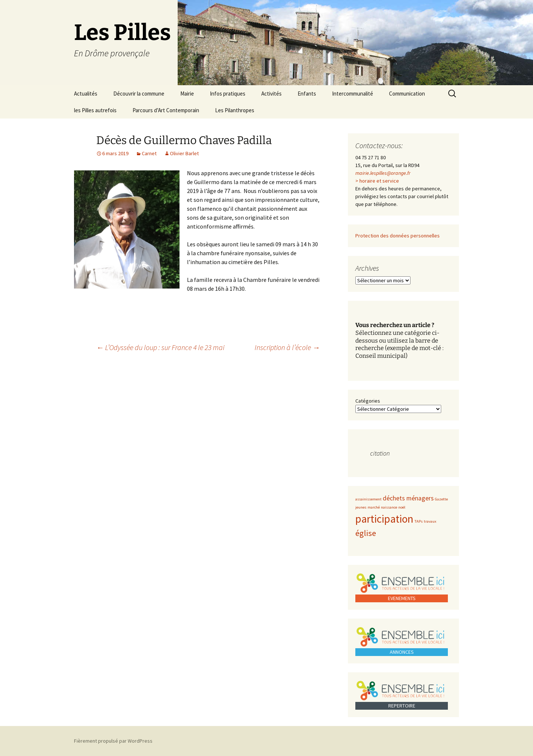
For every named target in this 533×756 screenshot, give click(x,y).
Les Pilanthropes (235, 110)
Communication (407, 94)
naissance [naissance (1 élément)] (389, 507)
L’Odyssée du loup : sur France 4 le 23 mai (160, 347)
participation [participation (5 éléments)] (384, 519)
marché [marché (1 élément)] (374, 507)
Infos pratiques (228, 94)
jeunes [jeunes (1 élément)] (361, 507)
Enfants (307, 94)
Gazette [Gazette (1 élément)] (441, 499)
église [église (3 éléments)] (366, 533)
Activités (271, 94)
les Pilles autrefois (95, 110)
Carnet (149, 153)
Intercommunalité (353, 94)
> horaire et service (377, 181)
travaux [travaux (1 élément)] (430, 521)
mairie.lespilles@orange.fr (383, 173)
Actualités (86, 94)
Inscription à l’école (287, 347)
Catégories (368, 401)
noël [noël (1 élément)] (402, 507)
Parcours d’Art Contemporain (166, 110)
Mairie (187, 94)
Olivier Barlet (184, 153)
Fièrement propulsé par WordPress (113, 741)
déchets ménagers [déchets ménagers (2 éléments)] (408, 498)
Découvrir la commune (139, 94)
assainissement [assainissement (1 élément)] (368, 499)
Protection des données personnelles (398, 236)
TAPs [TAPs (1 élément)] (419, 521)
